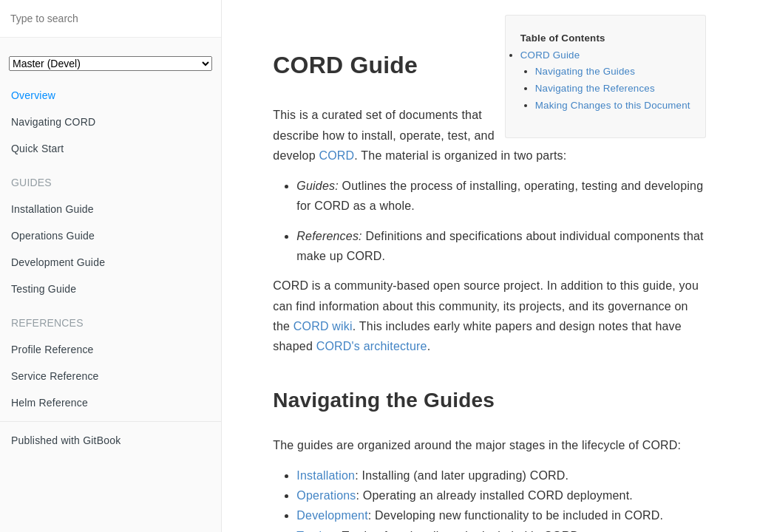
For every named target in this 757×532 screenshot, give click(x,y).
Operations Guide (53, 236)
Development (332, 515)
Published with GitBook (66, 440)
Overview (33, 95)
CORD (336, 156)
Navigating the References (595, 88)
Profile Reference (52, 349)
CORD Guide (550, 55)
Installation (326, 475)
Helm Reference (50, 403)
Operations (326, 495)
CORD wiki (323, 326)
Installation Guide (52, 209)
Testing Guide (44, 289)
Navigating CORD (53, 122)
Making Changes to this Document (613, 105)
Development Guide (58, 262)
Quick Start (37, 149)
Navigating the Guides (585, 71)
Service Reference (55, 376)
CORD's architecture (372, 346)
